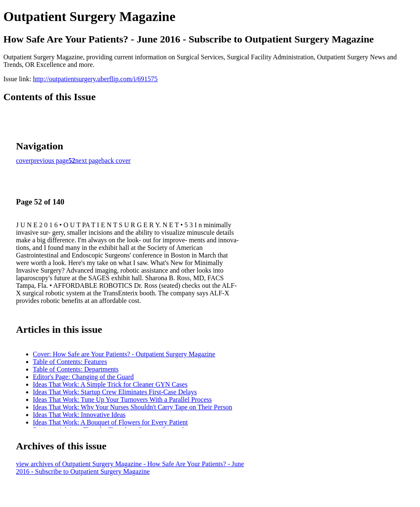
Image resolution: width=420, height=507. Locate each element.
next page (88, 161)
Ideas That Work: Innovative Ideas (79, 415)
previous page (50, 161)
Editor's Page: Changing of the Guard (83, 377)
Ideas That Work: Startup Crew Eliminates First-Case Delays (115, 392)
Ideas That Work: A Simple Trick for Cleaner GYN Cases (110, 384)
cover (24, 161)
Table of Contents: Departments (76, 369)
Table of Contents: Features (70, 362)
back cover (116, 161)
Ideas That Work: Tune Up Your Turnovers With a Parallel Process (122, 399)
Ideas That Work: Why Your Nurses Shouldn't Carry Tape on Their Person (133, 407)
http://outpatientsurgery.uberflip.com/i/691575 (95, 79)
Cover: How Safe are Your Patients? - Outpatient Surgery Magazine (124, 354)
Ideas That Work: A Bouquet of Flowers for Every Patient (110, 422)
